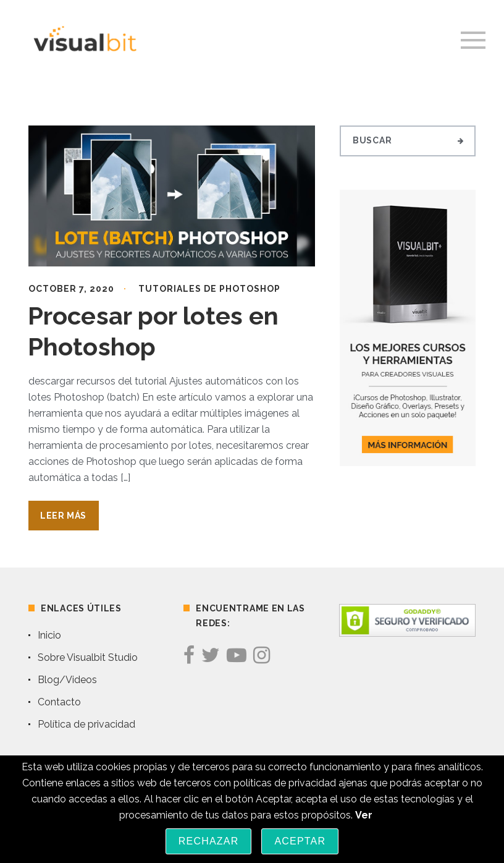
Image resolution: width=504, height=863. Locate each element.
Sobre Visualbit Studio (88, 657)
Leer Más (63, 516)
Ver (364, 815)
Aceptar (300, 841)
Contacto (59, 702)
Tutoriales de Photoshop (209, 289)
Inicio (49, 635)
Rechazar (209, 841)
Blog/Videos (67, 680)
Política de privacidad (86, 724)
